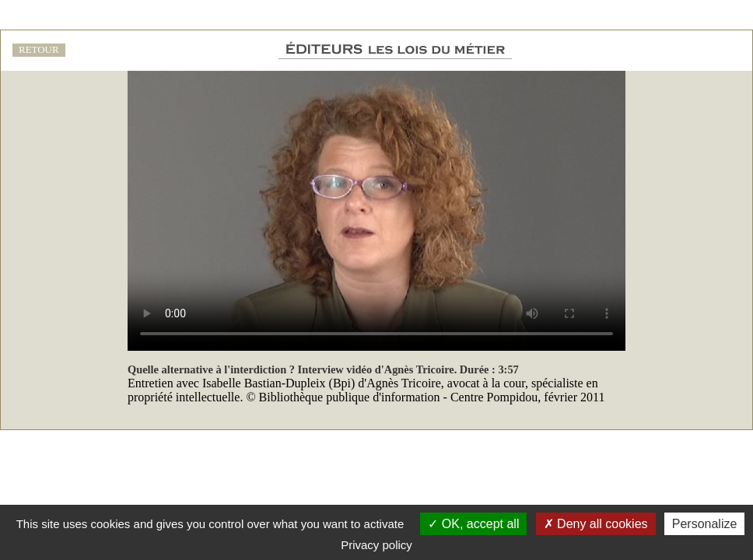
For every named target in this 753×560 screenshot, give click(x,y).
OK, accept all (473, 524)
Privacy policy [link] (376, 545)
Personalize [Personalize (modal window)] (705, 524)
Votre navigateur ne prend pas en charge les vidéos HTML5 (376, 211)
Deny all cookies (596, 524)
